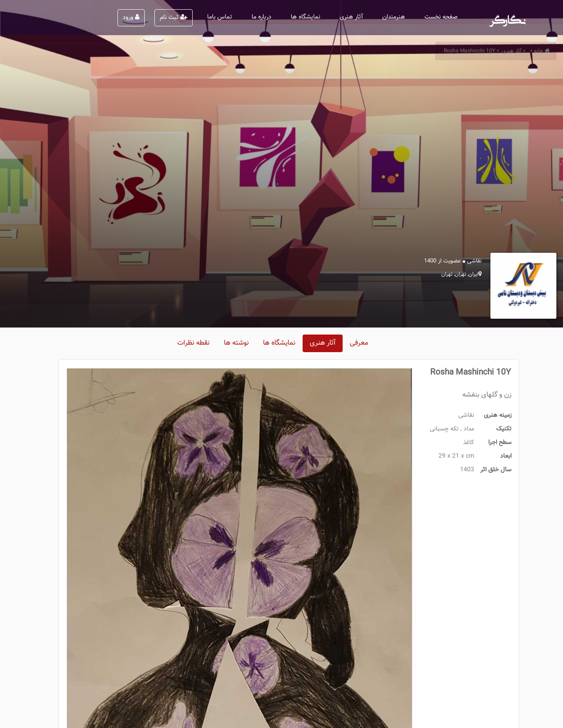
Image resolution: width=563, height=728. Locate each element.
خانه (539, 51)
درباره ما (261, 17)
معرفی (359, 343)
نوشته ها (236, 343)
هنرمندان (394, 17)
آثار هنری (351, 17)
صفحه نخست (441, 17)
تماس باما (220, 17)
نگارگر (508, 18)
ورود (131, 18)
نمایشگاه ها (305, 17)
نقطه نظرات (194, 343)
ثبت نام (174, 18)
